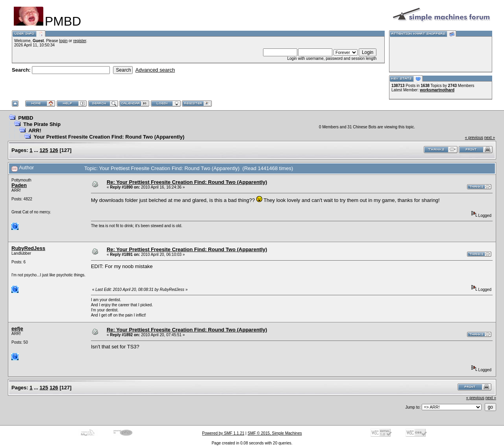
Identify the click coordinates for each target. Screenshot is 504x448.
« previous (474, 138)
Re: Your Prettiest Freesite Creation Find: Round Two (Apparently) (187, 182)
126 (54, 150)
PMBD (26, 118)
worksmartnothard (437, 90)
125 (44, 150)
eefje (17, 329)
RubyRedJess (28, 248)
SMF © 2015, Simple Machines (275, 433)
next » (490, 138)
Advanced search (155, 70)
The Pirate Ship (42, 124)
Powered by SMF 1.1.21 (223, 433)
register (80, 41)
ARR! (35, 131)
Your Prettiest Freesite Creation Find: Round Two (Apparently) (109, 137)
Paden (19, 185)
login (63, 41)
